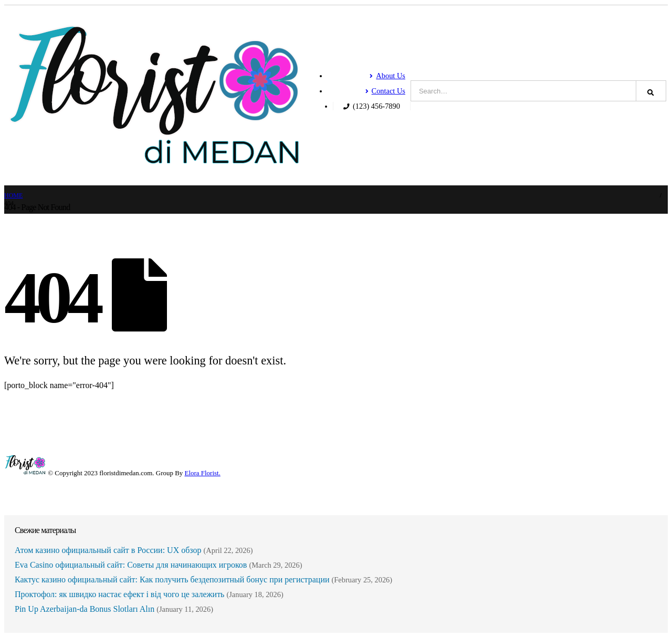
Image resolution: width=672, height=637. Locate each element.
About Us (387, 76)
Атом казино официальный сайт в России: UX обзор (108, 550)
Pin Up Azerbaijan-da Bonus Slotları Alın (85, 609)
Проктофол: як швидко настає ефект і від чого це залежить (119, 594)
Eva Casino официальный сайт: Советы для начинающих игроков (131, 565)
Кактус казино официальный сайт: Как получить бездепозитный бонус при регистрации (172, 579)
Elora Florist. (203, 473)
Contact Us (385, 91)
